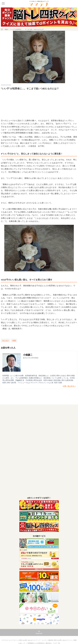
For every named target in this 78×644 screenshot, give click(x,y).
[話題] (14, 340)
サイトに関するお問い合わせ (23, 640)
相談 (6, 29)
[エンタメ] (6, 340)
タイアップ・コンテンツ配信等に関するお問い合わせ (50, 640)
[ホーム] (2, 29)
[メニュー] (3, 3)
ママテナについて (7, 640)
